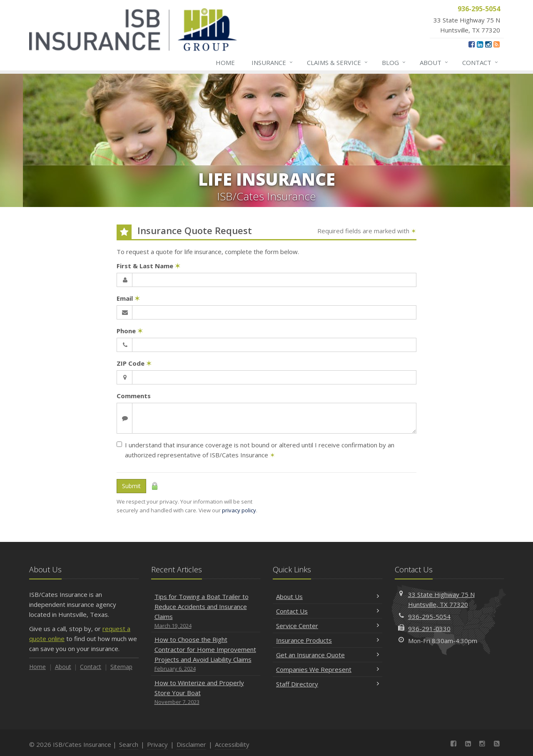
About (434, 62)
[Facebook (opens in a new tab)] (472, 44)
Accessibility (232, 744)
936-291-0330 (429, 629)
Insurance (273, 62)
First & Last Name (148, 266)
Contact (481, 62)
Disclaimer (191, 744)
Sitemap (121, 667)
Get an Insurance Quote (328, 655)
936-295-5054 (429, 616)
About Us (328, 596)
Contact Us (328, 611)
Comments (134, 396)
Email (128, 298)
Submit (131, 486)
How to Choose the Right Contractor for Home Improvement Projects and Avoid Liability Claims (206, 654)
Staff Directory (328, 684)
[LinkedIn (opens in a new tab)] (480, 44)
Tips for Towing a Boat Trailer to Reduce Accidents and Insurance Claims (206, 611)
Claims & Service (338, 62)
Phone (130, 331)
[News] (497, 44)
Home (225, 62)
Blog (394, 62)
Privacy (157, 744)
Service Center (328, 626)
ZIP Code (134, 363)
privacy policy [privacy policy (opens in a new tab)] (239, 510)
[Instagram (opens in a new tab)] (488, 44)
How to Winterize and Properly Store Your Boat (206, 692)
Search (129, 744)
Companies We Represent (328, 669)
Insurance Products (328, 640)
